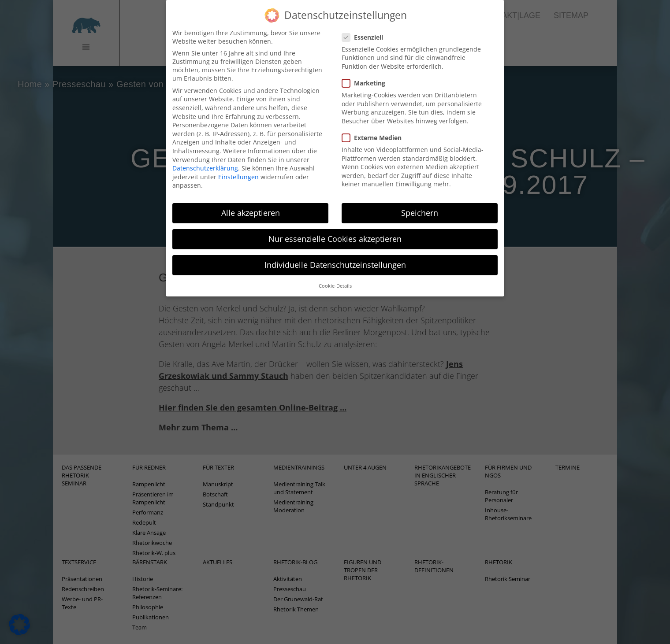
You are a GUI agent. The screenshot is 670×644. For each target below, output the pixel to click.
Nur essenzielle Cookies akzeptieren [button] (335, 229)
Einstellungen (238, 167)
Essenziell (365, 27)
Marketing (366, 73)
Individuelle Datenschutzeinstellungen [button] (335, 255)
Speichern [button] (420, 203)
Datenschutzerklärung (205, 158)
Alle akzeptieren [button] (251, 203)
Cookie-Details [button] (335, 276)
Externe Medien (374, 128)
